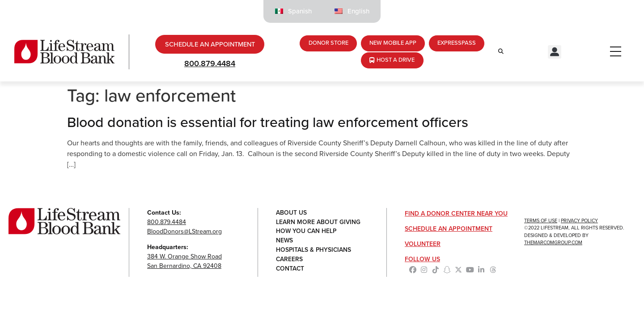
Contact (290, 270)
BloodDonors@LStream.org (184, 232)
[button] (555, 53)
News (285, 242)
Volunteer (423, 245)
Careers (290, 261)
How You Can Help (307, 232)
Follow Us (422, 260)
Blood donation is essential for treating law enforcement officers (268, 123)
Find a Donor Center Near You (456, 214)
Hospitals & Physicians (314, 251)
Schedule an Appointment (449, 230)
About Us (291, 214)
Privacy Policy (579, 221)
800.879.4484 (210, 64)
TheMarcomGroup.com (553, 243)
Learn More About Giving (318, 223)
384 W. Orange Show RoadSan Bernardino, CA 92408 (184, 262)
